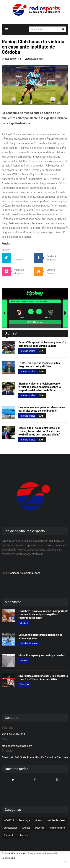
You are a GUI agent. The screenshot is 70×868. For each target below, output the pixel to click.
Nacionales (9, 835)
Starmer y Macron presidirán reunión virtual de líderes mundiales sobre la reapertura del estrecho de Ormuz (40, 387)
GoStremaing (8, 858)
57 (41, 372)
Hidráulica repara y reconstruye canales (41, 655)
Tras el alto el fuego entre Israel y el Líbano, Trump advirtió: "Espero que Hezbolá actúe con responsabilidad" (39, 431)
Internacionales (27, 351)
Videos (38, 820)
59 (41, 351)
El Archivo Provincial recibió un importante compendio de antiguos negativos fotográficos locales (43, 614)
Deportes (24, 684)
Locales (24, 623)
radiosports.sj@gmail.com (25, 573)
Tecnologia (24, 820)
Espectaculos (11, 828)
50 (41, 416)
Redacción (11, 59)
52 (41, 395)
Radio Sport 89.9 (17, 854)
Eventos (26, 828)
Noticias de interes (29, 643)
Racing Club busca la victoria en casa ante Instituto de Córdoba (33, 47)
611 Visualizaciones (31, 59)
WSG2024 (9, 820)
